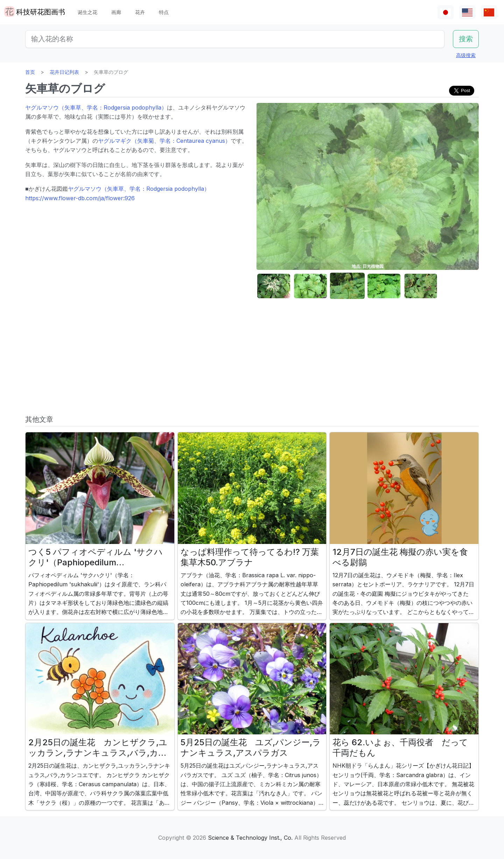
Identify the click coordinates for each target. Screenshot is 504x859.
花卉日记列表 (64, 72)
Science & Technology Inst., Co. (250, 838)
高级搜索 (466, 55)
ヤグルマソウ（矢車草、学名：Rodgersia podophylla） (96, 107)
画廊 (116, 12)
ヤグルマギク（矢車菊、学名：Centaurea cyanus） (164, 141)
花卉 (140, 12)
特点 (164, 12)
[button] (274, 286)
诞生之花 (87, 12)
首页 (30, 72)
